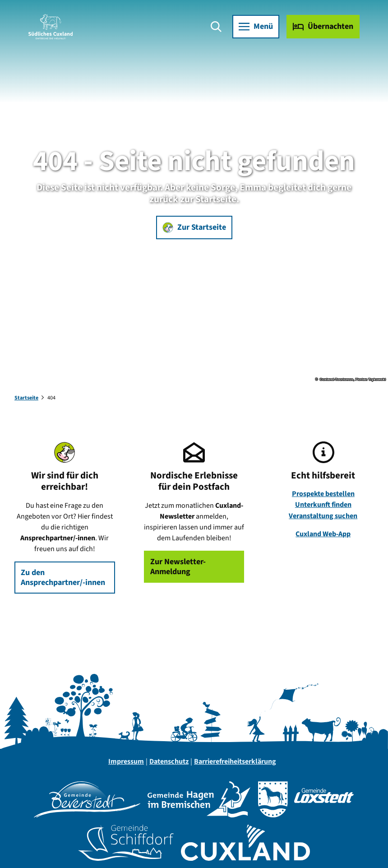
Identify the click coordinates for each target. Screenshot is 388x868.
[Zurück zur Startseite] (51, 27)
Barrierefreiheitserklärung (235, 761)
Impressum (126, 761)
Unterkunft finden (323, 505)
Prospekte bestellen (323, 494)
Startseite (26, 398)
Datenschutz (169, 761)
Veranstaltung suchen (323, 515)
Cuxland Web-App (323, 534)
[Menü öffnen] (255, 27)
